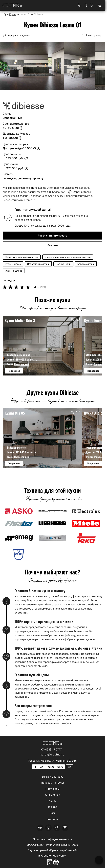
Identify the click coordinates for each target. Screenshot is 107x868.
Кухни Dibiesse (13, 264)
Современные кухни (38, 264)
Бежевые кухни (86, 264)
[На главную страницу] (13, 5)
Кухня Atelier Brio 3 (20, 320)
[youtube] (65, 828)
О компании (53, 795)
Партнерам (53, 789)
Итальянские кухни (58, 845)
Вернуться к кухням (19, 35)
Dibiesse (21, 447)
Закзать (53, 245)
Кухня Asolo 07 (96, 413)
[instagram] (48, 828)
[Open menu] (99, 5)
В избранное (94, 35)
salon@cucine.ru (53, 754)
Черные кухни (63, 264)
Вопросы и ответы (53, 783)
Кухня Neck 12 (95, 320)
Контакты (53, 819)
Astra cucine (24, 355)
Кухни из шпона (14, 271)
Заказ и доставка (53, 777)
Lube (99, 355)
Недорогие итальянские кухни (22, 257)
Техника (53, 807)
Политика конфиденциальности (53, 839)
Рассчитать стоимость (53, 236)
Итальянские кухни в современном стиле (68, 257)
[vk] (40, 828)
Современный (22, 364)
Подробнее (14, 371)
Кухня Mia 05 (15, 413)
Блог (53, 813)
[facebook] (57, 828)
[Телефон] (80, 5)
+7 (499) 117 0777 (51, 749)
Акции (53, 801)
